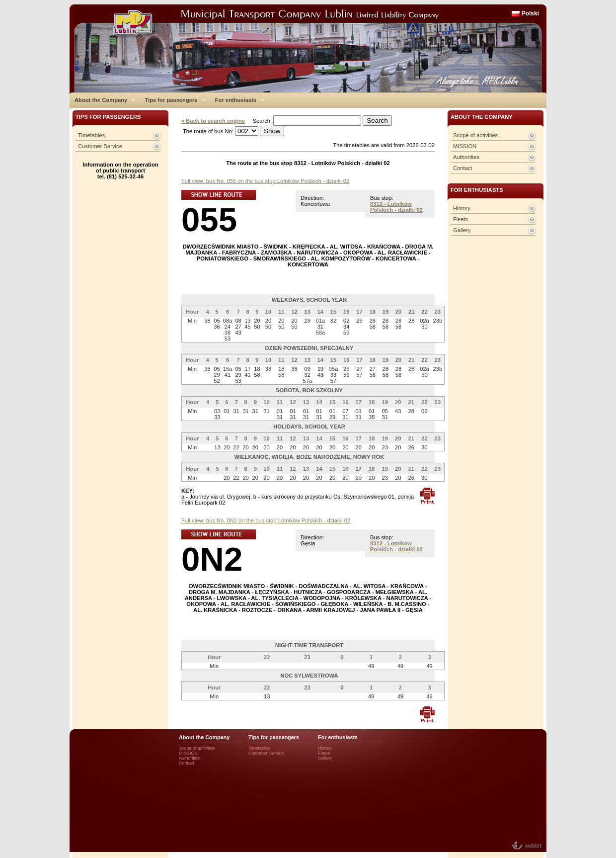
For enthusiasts (237, 100)
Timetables (91, 135)
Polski (530, 13)
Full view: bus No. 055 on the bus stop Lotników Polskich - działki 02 (265, 181)
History (462, 208)
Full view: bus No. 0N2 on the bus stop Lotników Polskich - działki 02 (266, 520)
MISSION (465, 146)
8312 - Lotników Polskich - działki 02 (396, 207)
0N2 (212, 559)
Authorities (466, 157)
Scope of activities (475, 135)
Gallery (462, 230)
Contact (463, 168)
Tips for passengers (173, 100)
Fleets (461, 219)
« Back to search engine (213, 121)
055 (209, 219)
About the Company (103, 100)
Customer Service (100, 146)
